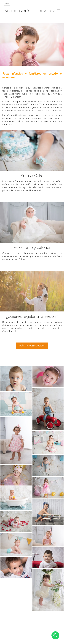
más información (32, 346)
